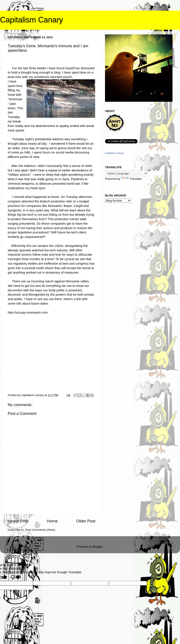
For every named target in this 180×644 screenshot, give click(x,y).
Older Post (86, 521)
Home (52, 521)
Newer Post (18, 521)
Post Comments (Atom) (40, 530)
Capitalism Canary (31, 20)
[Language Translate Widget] (126, 173)
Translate (131, 179)
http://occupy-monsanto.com (28, 312)
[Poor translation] (16, 577)
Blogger (98, 547)
